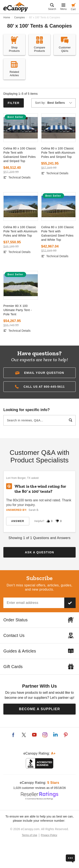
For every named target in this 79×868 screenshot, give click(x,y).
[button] (39, 373)
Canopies (19, 17)
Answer (18, 521)
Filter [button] (13, 103)
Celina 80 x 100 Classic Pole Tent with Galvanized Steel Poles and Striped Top (20, 155)
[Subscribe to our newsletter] (70, 603)
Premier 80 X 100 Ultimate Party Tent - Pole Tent (18, 310)
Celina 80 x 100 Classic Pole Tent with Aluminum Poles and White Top (20, 231)
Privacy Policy (49, 835)
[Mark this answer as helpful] (48, 521)
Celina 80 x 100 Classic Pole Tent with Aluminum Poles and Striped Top (58, 153)
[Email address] (34, 603)
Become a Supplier (39, 709)
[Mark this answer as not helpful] (57, 521)
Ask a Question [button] (39, 552)
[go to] (21, 128)
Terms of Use (30, 835)
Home (7, 17)
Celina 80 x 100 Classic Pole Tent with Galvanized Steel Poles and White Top (58, 233)
